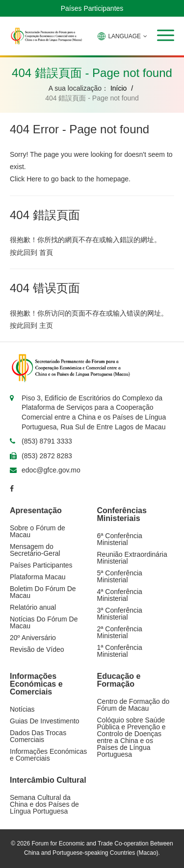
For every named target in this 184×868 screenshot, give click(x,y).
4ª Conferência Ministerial (120, 595)
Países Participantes (92, 8)
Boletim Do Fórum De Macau (43, 592)
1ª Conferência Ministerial (120, 651)
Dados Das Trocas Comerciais (38, 736)
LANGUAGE (122, 36)
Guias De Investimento (45, 721)
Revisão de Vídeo (37, 649)
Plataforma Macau (38, 577)
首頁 (46, 252)
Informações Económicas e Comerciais (48, 755)
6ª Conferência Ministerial (120, 539)
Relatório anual (33, 607)
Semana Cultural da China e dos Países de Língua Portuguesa (44, 804)
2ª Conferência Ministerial (120, 632)
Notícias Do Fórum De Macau (44, 622)
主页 (46, 325)
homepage (112, 179)
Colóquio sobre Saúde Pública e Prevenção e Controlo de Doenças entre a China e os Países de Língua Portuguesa (131, 737)
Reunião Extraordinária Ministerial (132, 558)
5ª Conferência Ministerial (120, 576)
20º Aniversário (33, 638)
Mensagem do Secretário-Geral (35, 550)
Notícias (22, 709)
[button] (166, 35)
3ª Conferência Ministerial (120, 614)
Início (118, 88)
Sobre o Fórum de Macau (38, 531)
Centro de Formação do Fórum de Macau (133, 705)
